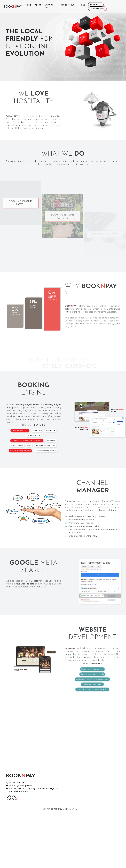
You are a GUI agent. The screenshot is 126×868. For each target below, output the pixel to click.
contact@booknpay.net (19, 841)
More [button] (83, 5)
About (38, 5)
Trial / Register (97, 9)
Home (28, 5)
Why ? (67, 6)
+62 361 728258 (15, 838)
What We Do (49, 6)
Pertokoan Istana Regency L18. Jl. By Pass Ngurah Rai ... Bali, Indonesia (32, 845)
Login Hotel (96, 4)
